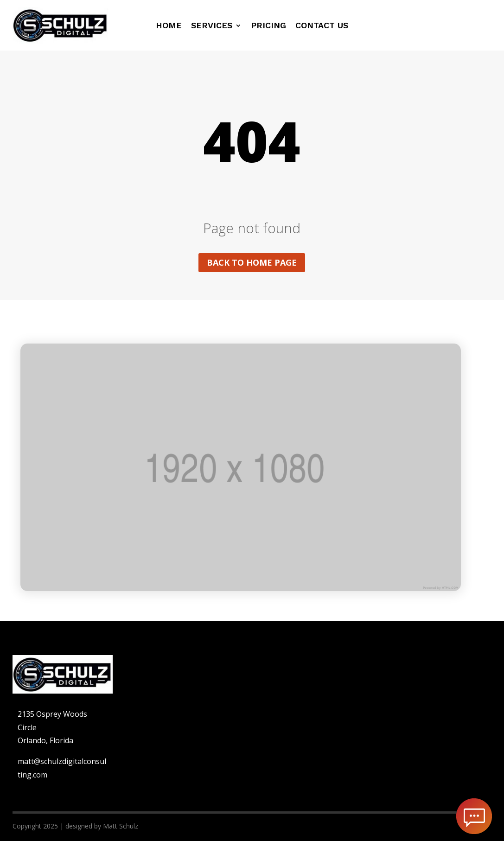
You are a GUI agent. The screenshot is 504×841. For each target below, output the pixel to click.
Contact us (322, 26)
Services (212, 26)
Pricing (268, 26)
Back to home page (252, 262)
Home (169, 26)
